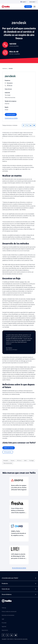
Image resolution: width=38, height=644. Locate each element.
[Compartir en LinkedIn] (31, 125)
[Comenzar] (28, 7)
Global (25, 461)
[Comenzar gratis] (11, 115)
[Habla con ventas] (9, 448)
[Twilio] (6, 7)
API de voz (19, 461)
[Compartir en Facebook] (24, 125)
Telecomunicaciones (8, 463)
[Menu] (34, 7)
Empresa (12, 461)
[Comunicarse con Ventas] (11, 118)
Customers (5, 68)
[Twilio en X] (7, 635)
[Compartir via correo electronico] (34, 125)
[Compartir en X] (27, 125)
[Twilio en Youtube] (16, 635)
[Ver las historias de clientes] (19, 568)
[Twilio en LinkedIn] (12, 635)
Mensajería (6, 461)
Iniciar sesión (33, 2)
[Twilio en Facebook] (3, 635)
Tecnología (31, 461)
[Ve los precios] (8, 452)
